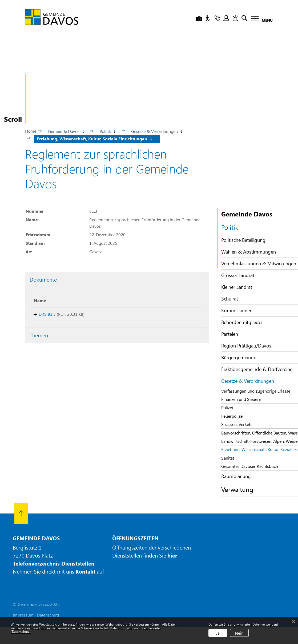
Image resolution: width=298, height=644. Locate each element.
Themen (39, 337)
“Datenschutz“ (21, 631)
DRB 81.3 (42, 314)
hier (172, 555)
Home (31, 131)
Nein (239, 633)
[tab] (117, 279)
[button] (66, 131)
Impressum (23, 615)
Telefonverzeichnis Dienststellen (54, 563)
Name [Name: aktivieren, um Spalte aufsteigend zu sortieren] (40, 300)
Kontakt (85, 571)
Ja (218, 633)
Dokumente (43, 279)
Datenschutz (48, 615)
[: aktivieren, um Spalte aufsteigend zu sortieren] (174, 301)
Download (174, 315)
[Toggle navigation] (260, 20)
